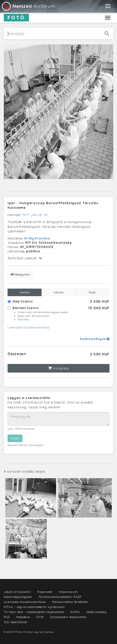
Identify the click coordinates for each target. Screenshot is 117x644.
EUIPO (75, 612)
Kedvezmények (95, 339)
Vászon (59, 292)
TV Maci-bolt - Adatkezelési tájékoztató (34, 612)
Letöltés (25, 292)
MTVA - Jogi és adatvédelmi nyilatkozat (34, 607)
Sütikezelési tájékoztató (68, 617)
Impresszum (68, 592)
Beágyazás (20, 274)
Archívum (28, 6)
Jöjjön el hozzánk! (17, 592)
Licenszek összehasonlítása (29, 327)
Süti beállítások (16, 622)
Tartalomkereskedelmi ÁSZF (60, 597)
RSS (7, 617)
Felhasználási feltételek (70, 602)
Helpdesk (23, 617)
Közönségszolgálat (18, 597)
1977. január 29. (35, 215)
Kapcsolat (45, 592)
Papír (92, 292)
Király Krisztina (37, 238)
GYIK (40, 617)
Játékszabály (96, 612)
